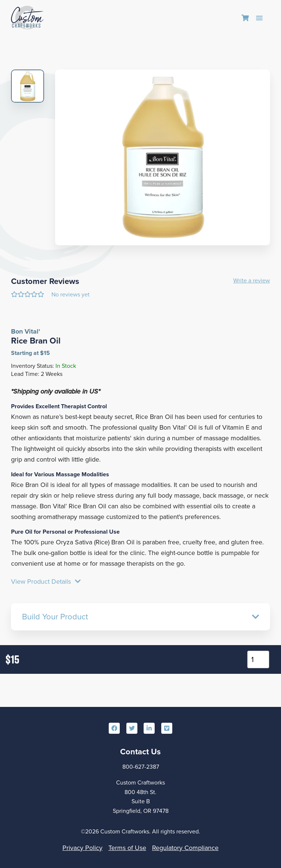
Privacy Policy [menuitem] (82, 848)
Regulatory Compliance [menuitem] (185, 848)
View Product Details (46, 582)
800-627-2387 (141, 767)
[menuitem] (245, 18)
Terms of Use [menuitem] (127, 848)
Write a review (252, 281)
